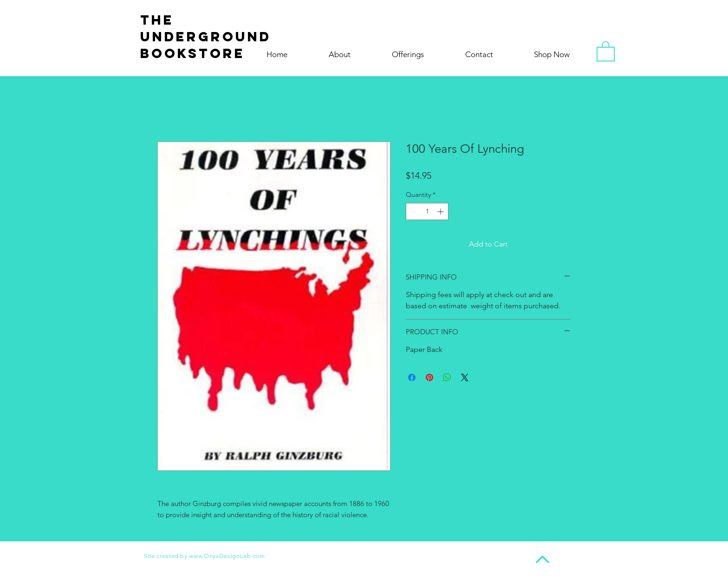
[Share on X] (465, 377)
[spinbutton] (427, 211)
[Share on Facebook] (412, 377)
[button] (606, 51)
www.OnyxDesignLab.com (227, 556)
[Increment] (441, 211)
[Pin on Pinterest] (429, 377)
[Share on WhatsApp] (447, 377)
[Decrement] (413, 211)
